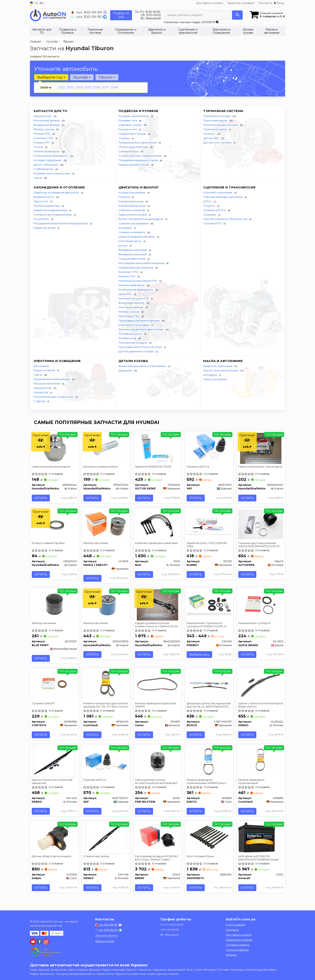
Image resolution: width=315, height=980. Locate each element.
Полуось (210, 206)
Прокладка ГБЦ (129, 316)
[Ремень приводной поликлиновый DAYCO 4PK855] (209, 763)
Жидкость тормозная (218, 366)
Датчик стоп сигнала (218, 142)
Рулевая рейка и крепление (138, 142)
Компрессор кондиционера (53, 215)
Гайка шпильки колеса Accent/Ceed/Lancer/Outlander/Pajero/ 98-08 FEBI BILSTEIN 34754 (158, 784)
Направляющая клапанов (136, 267)
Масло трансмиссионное (221, 370)
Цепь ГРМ (125, 294)
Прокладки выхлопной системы (141, 347)
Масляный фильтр (131, 307)
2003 (70, 87)
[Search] (237, 15)
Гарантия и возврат (241, 3)
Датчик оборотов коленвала (52, 860)
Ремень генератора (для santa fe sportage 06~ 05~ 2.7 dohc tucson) (104, 707)
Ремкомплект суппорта (255, 625)
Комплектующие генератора (54, 397)
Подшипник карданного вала (139, 160)
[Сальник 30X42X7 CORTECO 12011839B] (54, 686)
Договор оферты (238, 945)
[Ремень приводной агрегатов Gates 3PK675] (158, 686)
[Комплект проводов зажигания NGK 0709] (158, 525)
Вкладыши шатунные (133, 254)
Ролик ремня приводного (51, 156)
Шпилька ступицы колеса (101, 467)
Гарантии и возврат (239, 940)
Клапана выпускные (132, 206)
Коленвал (126, 228)
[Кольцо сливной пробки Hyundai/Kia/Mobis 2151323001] (54, 525)
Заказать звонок (106, 936)
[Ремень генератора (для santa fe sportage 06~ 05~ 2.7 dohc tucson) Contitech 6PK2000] (106, 686)
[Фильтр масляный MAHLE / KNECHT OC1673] (106, 525)
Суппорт (209, 134)
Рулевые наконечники (134, 116)
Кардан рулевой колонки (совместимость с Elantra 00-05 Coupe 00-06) (157, 626)
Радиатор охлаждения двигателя (57, 192)
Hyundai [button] (81, 77)
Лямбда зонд (128, 338)
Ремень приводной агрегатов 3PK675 (156, 707)
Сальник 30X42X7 (44, 705)
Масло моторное (215, 379)
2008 (115, 87)
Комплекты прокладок (134, 325)
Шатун (123, 245)
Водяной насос (44, 197)
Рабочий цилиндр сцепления (223, 197)
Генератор (41, 392)
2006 (97, 87)
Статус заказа (235, 925)
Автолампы (41, 366)
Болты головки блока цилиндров (141, 219)
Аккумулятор (43, 116)
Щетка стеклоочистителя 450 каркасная (53, 784)
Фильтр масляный (96, 544)
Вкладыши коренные (133, 250)
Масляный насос (130, 241)
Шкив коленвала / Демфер (137, 237)
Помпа (38, 147)
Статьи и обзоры (237, 950)
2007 (106, 87)
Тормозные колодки (217, 116)
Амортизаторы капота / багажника (143, 366)
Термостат (41, 201)
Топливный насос (131, 334)
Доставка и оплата (210, 3)
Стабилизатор (44, 169)
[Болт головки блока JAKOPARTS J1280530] (209, 840)
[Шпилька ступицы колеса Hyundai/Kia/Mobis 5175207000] (106, 447)
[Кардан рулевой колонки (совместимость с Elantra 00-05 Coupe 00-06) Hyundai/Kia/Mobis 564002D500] (158, 606)
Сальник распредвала (134, 223)
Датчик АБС (212, 138)
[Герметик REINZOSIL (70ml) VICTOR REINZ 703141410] (157, 448)
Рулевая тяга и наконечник (52, 173)
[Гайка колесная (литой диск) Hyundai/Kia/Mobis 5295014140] (54, 447)
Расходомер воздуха (133, 343)
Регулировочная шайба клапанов (142, 263)
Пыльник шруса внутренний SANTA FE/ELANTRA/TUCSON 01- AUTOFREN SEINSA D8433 (260, 545)
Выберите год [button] (51, 77)
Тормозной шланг (216, 129)
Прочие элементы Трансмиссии (226, 219)
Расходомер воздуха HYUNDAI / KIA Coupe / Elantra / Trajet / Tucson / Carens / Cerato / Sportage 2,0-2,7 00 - (157, 861)
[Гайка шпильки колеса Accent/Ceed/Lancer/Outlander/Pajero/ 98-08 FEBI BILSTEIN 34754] (158, 764)
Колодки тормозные (48, 160)
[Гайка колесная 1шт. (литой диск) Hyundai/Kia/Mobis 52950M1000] (261, 448)
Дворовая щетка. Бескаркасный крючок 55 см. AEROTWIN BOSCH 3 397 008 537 (209, 707)
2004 (79, 87)
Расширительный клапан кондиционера (61, 223)
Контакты (265, 3)
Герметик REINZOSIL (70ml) (153, 467)
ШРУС (208, 201)
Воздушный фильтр (47, 125)
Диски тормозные (46, 165)
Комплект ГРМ (44, 138)
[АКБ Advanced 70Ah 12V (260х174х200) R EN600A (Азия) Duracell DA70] (261, 841)
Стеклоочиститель (97, 860)
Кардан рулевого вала (134, 165)
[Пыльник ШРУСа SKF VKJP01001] (209, 447)
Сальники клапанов (132, 210)
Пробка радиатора (47, 206)
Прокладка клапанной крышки (139, 320)
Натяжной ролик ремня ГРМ (138, 281)
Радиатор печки (45, 228)
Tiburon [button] (106, 77)
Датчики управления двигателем (141, 329)
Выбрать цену (200, 656)
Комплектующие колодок (221, 125)
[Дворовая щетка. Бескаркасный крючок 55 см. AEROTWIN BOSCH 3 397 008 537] (209, 686)
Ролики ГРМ (42, 142)
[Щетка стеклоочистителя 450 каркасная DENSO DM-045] (54, 764)
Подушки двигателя (132, 259)
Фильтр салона (44, 129)
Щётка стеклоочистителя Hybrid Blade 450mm (256, 707)
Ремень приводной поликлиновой (252, 784)
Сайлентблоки (129, 151)
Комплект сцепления (218, 192)
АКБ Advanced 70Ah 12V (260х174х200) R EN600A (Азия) (259, 861)
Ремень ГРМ (42, 134)
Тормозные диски (216, 120)
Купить (41, 498)
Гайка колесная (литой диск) (51, 467)
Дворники (126, 370)
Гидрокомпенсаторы (133, 215)
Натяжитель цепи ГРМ (134, 298)
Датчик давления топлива (136, 351)
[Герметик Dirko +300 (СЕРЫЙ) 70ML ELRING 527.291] (209, 524)
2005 (88, 87)
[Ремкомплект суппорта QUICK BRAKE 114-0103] (261, 605)
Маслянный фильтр (47, 120)
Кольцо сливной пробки (49, 544)
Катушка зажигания (47, 383)
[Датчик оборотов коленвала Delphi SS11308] (54, 840)
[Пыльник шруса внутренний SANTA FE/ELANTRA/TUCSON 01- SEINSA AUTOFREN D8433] (261, 525)
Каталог (231, 955)
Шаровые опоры (130, 125)
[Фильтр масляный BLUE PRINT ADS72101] (54, 606)
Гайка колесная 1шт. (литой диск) (261, 467)
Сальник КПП (213, 223)
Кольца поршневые (132, 192)
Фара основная (45, 370)
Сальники (210, 215)
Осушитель (42, 219)
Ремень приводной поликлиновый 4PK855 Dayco (207, 784)
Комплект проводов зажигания (157, 544)
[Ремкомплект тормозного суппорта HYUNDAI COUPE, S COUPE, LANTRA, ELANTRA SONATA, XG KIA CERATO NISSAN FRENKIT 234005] (209, 604)
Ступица (124, 138)
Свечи (38, 178)
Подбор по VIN (121, 15)
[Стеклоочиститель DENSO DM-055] (106, 841)
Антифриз (210, 375)
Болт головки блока (201, 860)
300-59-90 (87, 12)
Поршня (124, 197)
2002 (61, 87)
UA (34, 3)
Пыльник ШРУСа (215, 210)
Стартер (40, 401)
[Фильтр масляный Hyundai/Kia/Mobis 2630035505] (106, 605)
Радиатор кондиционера (51, 210)
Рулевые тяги (128, 120)
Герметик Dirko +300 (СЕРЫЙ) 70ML (207, 545)
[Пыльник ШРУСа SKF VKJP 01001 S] (106, 763)
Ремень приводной (47, 151)
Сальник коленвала (132, 232)
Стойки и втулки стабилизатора (140, 156)
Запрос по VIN (105, 941)
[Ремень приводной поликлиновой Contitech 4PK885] (261, 763)
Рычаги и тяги (128, 129)
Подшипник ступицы (133, 134)
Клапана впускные (131, 201)
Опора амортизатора (134, 147)
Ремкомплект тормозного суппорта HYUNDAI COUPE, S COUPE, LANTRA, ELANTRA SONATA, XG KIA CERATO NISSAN (209, 626)
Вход (279, 3)
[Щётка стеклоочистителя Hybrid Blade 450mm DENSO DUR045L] (261, 687)
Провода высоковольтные (52, 379)
